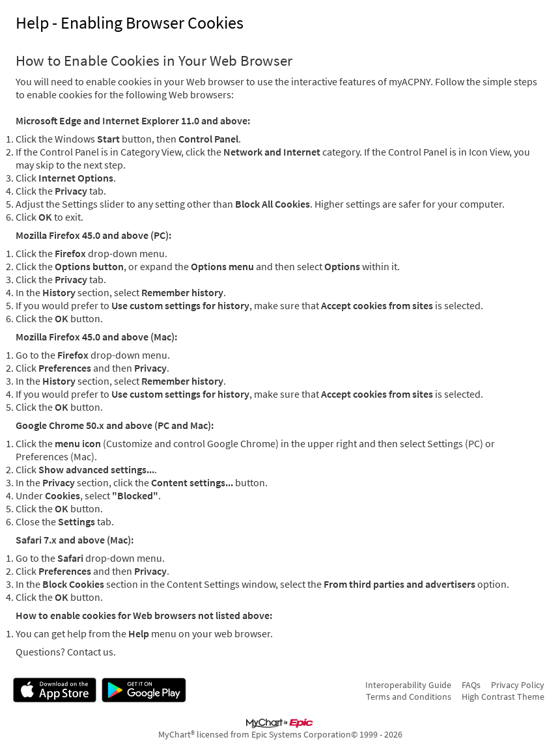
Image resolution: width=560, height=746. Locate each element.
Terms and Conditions (409, 697)
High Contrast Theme (503, 697)
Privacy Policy (518, 685)
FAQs (471, 685)
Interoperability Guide (408, 685)
